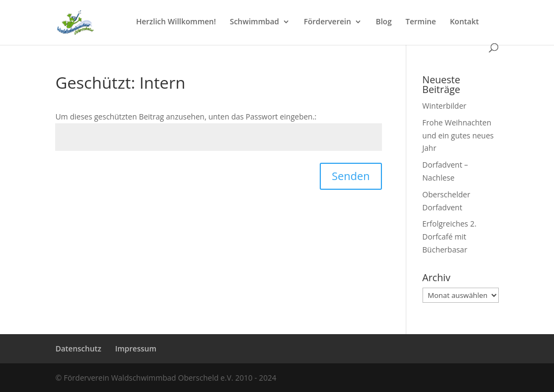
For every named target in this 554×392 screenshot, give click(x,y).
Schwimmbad (255, 22)
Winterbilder (444, 106)
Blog (383, 22)
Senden (351, 176)
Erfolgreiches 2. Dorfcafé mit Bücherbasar (450, 237)
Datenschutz (78, 348)
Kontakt (464, 22)
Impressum (136, 348)
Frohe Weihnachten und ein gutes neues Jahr (458, 135)
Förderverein (327, 22)
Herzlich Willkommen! (176, 22)
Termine (421, 22)
